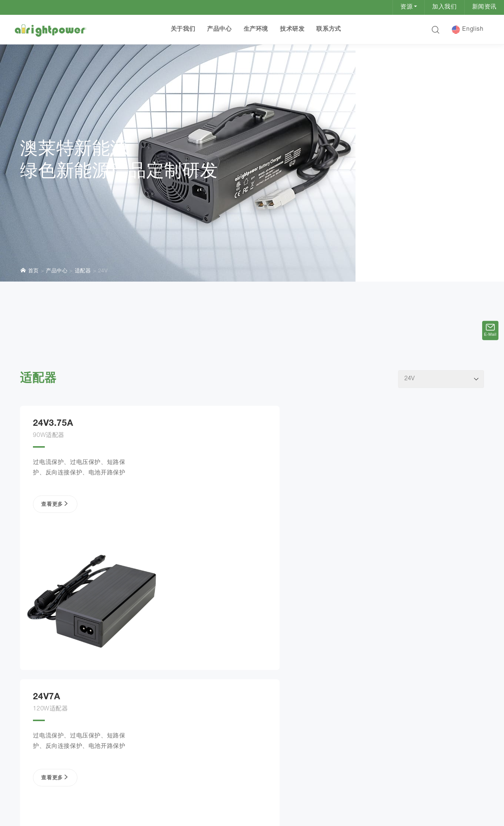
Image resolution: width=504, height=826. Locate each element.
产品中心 (219, 30)
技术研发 (292, 30)
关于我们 (183, 30)
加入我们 (444, 7)
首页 (29, 200)
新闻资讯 (484, 7)
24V (103, 201)
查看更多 (54, 442)
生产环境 (256, 30)
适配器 (83, 201)
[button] (435, 30)
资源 (406, 7)
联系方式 (328, 30)
